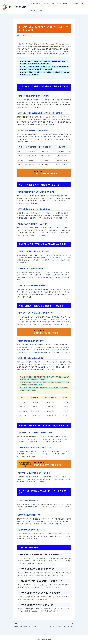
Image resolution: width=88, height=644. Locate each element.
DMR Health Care (18, 7)
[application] (39, 3)
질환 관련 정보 (35, 3)
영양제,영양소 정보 (49, 3)
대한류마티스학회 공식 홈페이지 (36, 352)
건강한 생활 (33, 10)
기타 (41, 10)
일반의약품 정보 (62, 3)
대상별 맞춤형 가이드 (76, 3)
